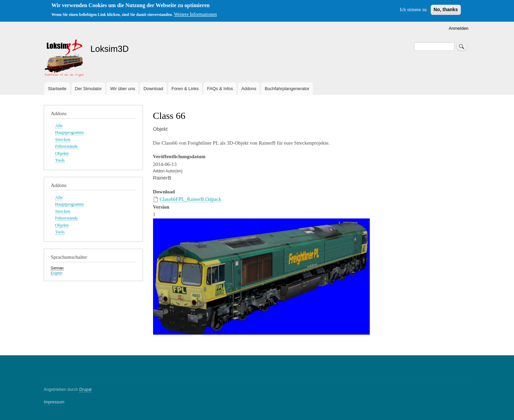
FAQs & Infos (220, 89)
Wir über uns (123, 89)
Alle (59, 126)
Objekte (62, 153)
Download (153, 89)
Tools (60, 160)
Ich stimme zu (413, 10)
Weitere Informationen (196, 14)
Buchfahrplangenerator (287, 89)
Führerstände (67, 146)
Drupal (85, 390)
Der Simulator (88, 89)
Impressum (54, 402)
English (57, 273)
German (57, 268)
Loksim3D (110, 49)
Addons (249, 89)
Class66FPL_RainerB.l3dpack (191, 199)
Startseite (57, 89)
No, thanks (446, 9)
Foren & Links (185, 89)
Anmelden (459, 28)
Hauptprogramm (69, 132)
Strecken (63, 140)
